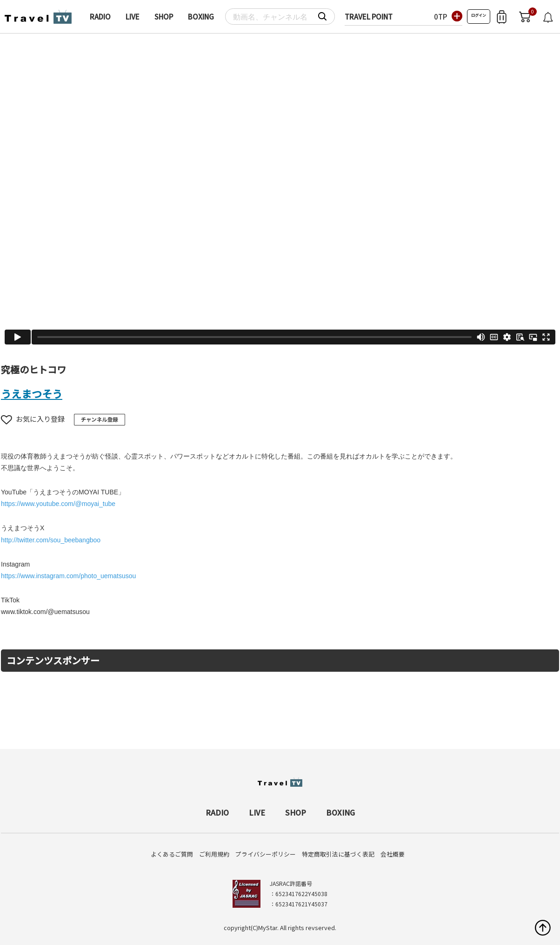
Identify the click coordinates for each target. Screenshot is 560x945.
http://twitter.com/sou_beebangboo (51, 540)
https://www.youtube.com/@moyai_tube (58, 504)
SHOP (164, 17)
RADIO (100, 17)
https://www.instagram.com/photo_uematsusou (68, 576)
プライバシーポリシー (266, 854)
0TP (440, 17)
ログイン (479, 15)
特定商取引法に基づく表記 (338, 854)
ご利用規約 (214, 854)
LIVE (133, 17)
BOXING (201, 17)
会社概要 (393, 854)
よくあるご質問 (172, 854)
